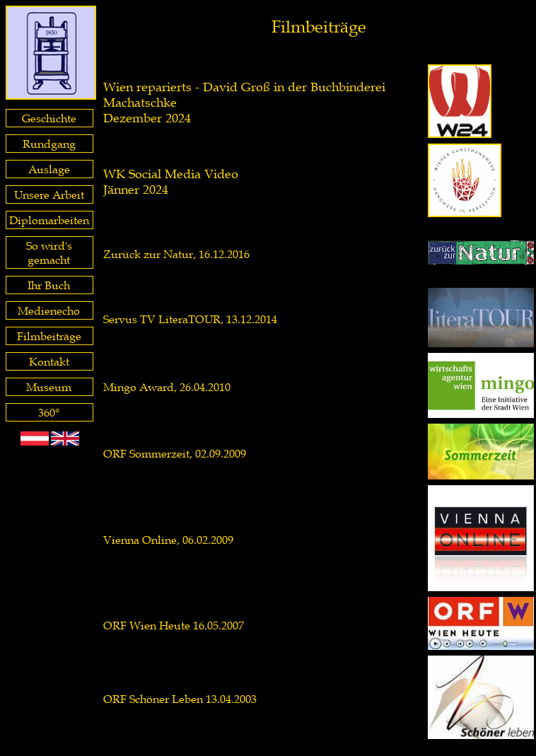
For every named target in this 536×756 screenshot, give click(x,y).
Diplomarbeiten (49, 220)
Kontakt (49, 361)
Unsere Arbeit (49, 194)
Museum (49, 387)
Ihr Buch (49, 285)
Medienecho (49, 310)
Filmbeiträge (49, 336)
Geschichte (49, 118)
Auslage (49, 169)
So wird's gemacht (49, 252)
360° (49, 412)
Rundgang (49, 144)
